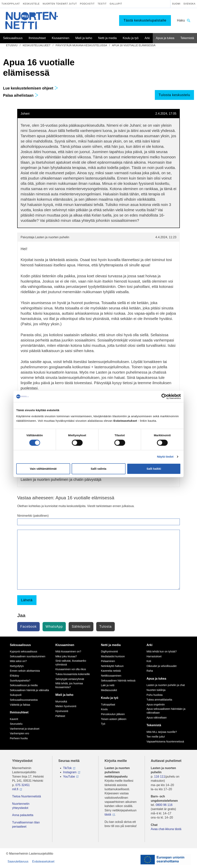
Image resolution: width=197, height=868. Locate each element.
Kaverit (14, 719)
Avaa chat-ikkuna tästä (166, 829)
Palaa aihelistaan (21, 95)
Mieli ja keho (64, 695)
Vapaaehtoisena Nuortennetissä (165, 742)
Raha (150, 671)
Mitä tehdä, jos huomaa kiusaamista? (69, 685)
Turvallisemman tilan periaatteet (26, 824)
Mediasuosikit (109, 690)
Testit (102, 4)
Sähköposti (81, 627)
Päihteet (60, 716)
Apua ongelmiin (156, 705)
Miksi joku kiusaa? (66, 656)
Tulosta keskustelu (174, 95)
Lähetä (27, 600)
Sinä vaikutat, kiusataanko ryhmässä (71, 663)
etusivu (12, 45)
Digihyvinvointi (109, 651)
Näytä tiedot (165, 457)
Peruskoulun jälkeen (113, 714)
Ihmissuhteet (19, 712)
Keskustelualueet (37, 45)
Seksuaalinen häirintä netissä (118, 681)
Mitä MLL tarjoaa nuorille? (162, 732)
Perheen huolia (19, 738)
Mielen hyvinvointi (66, 706)
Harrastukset (154, 656)
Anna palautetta (23, 815)
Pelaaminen (108, 661)
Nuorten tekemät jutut (60, 4)
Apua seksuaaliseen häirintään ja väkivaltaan (166, 711)
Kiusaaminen (65, 645)
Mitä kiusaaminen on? (68, 651)
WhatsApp (54, 627)
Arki (149, 645)
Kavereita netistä (111, 671)
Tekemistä (154, 725)
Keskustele (31, 4)
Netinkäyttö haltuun (112, 666)
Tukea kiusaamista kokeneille (73, 674)
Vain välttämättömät (43, 469)
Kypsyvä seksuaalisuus (24, 651)
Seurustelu (16, 724)
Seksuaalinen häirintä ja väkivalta (29, 690)
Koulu (104, 709)
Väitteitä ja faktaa (20, 705)
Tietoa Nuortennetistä (26, 796)
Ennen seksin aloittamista (25, 671)
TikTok (67, 768)
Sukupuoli (16, 695)
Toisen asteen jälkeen (114, 719)
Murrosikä (61, 701)
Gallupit (116, 4)
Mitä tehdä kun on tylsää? (162, 651)
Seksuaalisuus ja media (24, 685)
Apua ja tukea (156, 679)
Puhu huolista (155, 695)
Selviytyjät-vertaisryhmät (70, 679)
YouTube (69, 777)
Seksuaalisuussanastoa (24, 700)
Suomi (176, 4)
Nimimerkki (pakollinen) (33, 516)
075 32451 (23, 785)
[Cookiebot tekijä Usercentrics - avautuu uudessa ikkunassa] (164, 396)
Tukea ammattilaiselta (159, 700)
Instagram (70, 772)
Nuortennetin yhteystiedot (21, 806)
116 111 (160, 777)
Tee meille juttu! (156, 737)
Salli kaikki (154, 469)
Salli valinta (99, 469)
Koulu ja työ (110, 698)
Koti (149, 661)
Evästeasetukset (43, 861)
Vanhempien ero (19, 733)
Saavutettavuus (18, 861)
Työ (103, 724)
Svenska (189, 4)
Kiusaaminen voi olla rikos (71, 669)
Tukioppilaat (11, 4)
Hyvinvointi (62, 711)
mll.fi (15, 789)
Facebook (28, 627)
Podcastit (87, 4)
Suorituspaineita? (20, 681)
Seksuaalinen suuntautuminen (28, 656)
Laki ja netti (108, 685)
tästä (108, 814)
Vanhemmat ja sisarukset (25, 729)
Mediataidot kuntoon (113, 656)
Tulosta (105, 627)
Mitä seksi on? (18, 661)
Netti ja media (111, 645)
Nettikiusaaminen (111, 676)
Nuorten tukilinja (156, 690)
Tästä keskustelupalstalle (145, 20)
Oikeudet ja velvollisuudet (162, 666)
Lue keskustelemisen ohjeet (31, 88)
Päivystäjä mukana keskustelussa (81, 45)
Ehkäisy (14, 676)
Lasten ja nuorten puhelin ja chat (166, 685)
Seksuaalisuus (20, 645)
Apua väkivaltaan (157, 718)
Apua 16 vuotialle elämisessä (134, 45)
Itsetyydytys (17, 666)
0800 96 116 (164, 805)
